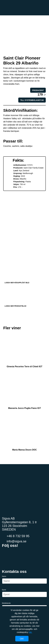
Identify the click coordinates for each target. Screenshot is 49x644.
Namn (4, 576)
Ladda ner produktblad (24, 296)
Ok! (22, 639)
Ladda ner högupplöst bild (24, 273)
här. (31, 632)
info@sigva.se (14, 541)
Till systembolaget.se (32, 100)
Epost (4, 590)
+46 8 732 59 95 (16, 536)
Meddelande (6, 603)
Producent (38, 90)
